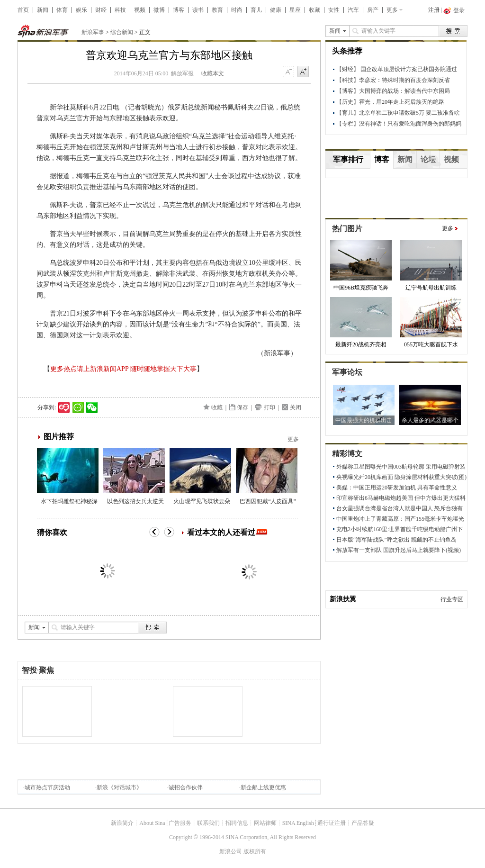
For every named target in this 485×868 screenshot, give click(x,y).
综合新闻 (122, 32)
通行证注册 (332, 823)
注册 (434, 10)
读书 (198, 10)
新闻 (43, 10)
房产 (373, 10)
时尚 (237, 10)
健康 (276, 10)
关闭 (296, 407)
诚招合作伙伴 (186, 787)
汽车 (353, 10)
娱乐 (81, 10)
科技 (120, 10)
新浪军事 (93, 32)
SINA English (298, 823)
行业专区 (452, 599)
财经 (101, 10)
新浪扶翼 (343, 599)
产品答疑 (363, 823)
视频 (140, 10)
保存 (242, 407)
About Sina (152, 823)
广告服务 (180, 823)
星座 (295, 10)
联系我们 (208, 823)
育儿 (256, 10)
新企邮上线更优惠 (263, 787)
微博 (159, 10)
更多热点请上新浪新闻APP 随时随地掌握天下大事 (123, 369)
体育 (62, 10)
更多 (392, 10)
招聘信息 (237, 823)
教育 (217, 10)
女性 (334, 10)
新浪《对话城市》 (119, 787)
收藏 (314, 10)
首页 (23, 10)
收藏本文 (213, 73)
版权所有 (255, 851)
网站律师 (265, 823)
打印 (269, 407)
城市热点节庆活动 (47, 787)
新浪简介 (122, 823)
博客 (179, 10)
